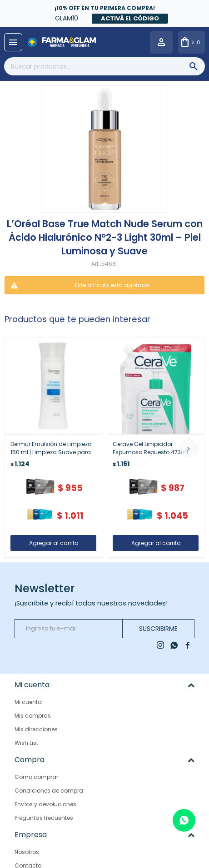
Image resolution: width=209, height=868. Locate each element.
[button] (189, 448)
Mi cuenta (28, 702)
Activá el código (130, 18)
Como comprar (36, 777)
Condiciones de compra (49, 791)
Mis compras (33, 716)
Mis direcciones (36, 729)
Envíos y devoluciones (45, 804)
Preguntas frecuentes (44, 818)
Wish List (26, 743)
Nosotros (27, 852)
